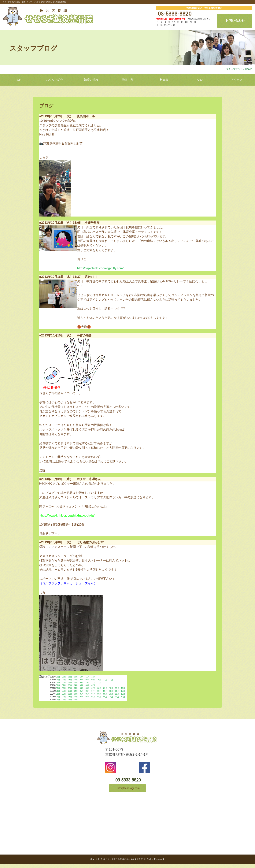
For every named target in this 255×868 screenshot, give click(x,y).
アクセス (237, 80)
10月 (82, 677)
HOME (249, 69)
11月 (88, 677)
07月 (64, 677)
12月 (93, 677)
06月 (58, 677)
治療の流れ (91, 80)
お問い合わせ (235, 21)
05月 (82, 680)
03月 (70, 680)
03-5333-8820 (174, 14)
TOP (18, 80)
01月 (58, 680)
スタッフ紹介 (55, 80)
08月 (70, 677)
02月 (64, 680)
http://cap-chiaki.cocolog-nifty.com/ (100, 268)
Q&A (200, 80)
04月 (76, 680)
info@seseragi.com (127, 792)
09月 (76, 677)
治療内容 (127, 80)
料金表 (164, 80)
